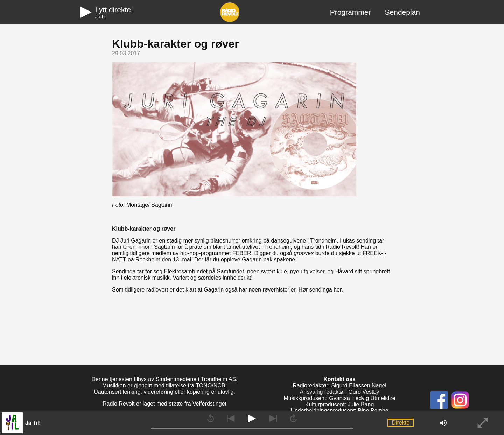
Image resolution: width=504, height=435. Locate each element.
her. (338, 290)
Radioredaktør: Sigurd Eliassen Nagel (339, 385)
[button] (56, 423)
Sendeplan (402, 12)
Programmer (351, 12)
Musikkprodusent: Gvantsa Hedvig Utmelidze (339, 398)
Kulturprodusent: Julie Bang (340, 404)
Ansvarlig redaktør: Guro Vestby (340, 392)
